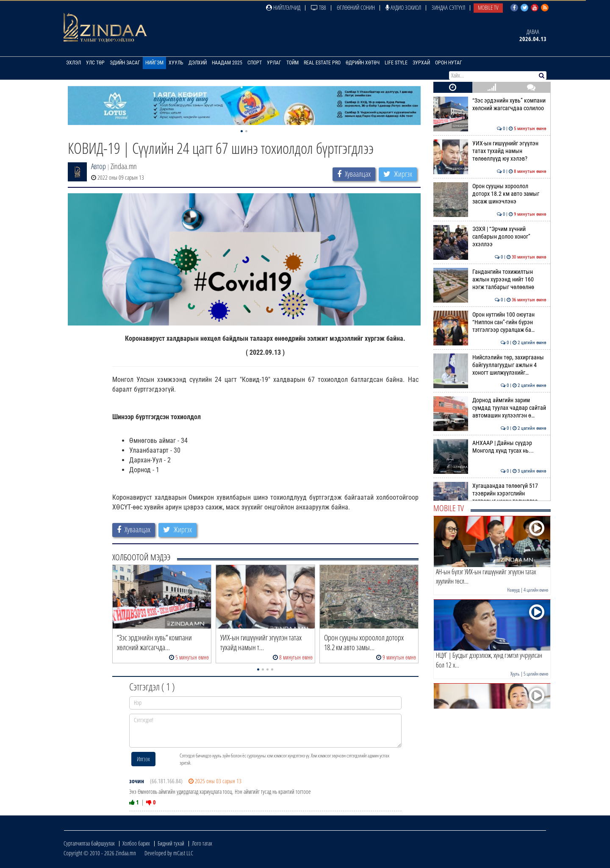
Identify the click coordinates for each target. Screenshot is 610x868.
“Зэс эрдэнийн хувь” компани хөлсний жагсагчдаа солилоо (490, 104)
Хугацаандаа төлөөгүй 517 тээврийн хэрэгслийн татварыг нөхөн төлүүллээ (490, 494)
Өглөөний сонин (356, 7)
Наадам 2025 (227, 63)
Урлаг (274, 63)
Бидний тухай (171, 843)
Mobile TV (488, 7)
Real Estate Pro (322, 63)
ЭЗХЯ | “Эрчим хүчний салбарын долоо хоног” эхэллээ (490, 237)
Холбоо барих (136, 843)
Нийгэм (154, 63)
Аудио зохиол (403, 7)
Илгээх (143, 759)
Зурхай (421, 63)
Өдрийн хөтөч (363, 63)
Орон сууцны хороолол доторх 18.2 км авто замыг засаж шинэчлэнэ (490, 194)
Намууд (513, 590)
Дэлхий (198, 63)
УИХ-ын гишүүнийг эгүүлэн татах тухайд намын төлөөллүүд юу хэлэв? (490, 151)
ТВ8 (319, 7)
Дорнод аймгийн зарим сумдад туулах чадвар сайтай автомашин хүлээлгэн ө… (490, 408)
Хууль (176, 63)
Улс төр (95, 63)
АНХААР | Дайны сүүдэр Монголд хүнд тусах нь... (490, 447)
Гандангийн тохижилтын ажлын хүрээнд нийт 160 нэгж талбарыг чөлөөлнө (490, 280)
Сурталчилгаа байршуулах (89, 843)
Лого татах (202, 843)
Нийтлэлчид (283, 7)
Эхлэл (73, 63)
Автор (98, 166)
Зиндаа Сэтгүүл (448, 7)
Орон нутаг (449, 63)
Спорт (255, 63)
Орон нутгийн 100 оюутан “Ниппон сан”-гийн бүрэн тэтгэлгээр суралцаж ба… (490, 322)
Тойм (293, 63)
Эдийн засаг (125, 63)
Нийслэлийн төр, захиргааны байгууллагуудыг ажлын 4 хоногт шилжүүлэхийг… (490, 365)
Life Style (396, 63)
